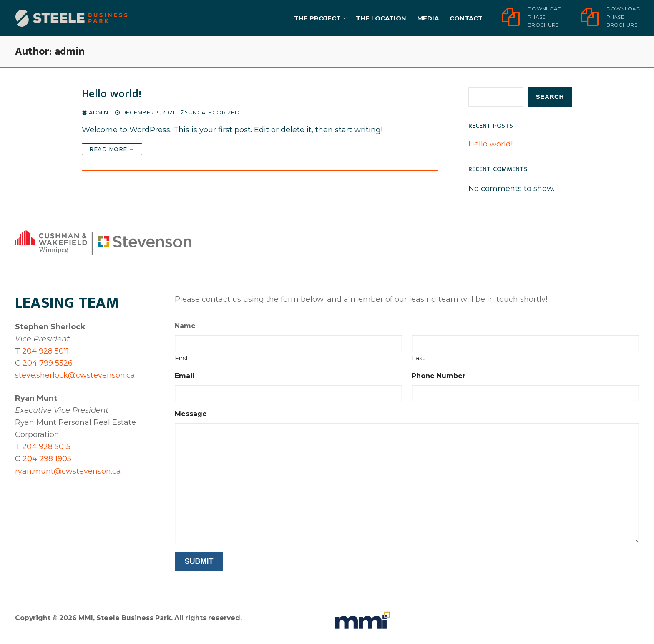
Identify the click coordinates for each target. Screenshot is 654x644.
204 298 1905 (47, 459)
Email (185, 376)
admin (95, 112)
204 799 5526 (48, 363)
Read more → (112, 149)
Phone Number (439, 376)
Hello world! (111, 94)
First (181, 358)
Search (550, 97)
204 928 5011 (45, 351)
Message (191, 414)
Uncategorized (210, 112)
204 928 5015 (46, 447)
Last (418, 358)
